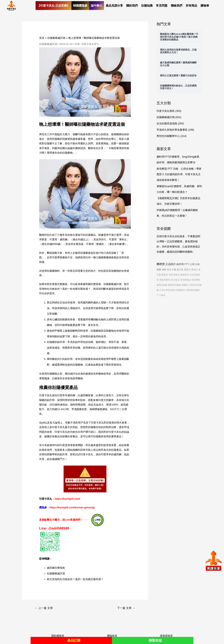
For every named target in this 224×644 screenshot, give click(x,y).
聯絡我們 (177, 6)
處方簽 (180, 270)
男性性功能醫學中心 (168, 136)
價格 (164, 270)
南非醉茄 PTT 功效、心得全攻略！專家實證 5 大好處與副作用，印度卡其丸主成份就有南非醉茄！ (179, 174)
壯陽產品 (116, 450)
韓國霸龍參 (80, 6)
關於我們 (132, 6)
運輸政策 (112, 636)
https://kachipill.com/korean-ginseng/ (72, 507)
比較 (198, 264)
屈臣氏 (187, 270)
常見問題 (162, 6)
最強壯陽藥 (162, 285)
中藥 (174, 270)
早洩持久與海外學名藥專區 (172, 130)
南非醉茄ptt (186, 280)
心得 (192, 264)
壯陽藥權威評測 (48, 44)
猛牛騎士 (97, 6)
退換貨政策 (166, 636)
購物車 (205, 6)
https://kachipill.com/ (67, 499)
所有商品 (191, 6)
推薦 (159, 270)
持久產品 (175, 280)
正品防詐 (171, 264)
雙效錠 (194, 270)
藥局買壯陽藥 (193, 290)
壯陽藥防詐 (180, 290)
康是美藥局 (165, 280)
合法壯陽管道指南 (167, 124)
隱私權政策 (58, 636)
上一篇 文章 (44, 608)
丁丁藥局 (161, 295)
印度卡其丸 (87, 454)
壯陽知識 (147, 6)
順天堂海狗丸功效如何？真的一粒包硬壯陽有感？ (75, 579)
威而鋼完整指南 (92, 284)
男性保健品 (174, 275)
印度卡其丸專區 (166, 111)
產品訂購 (74, 640)
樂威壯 (100, 244)
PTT (187, 264)
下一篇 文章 (126, 608)
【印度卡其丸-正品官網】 (53, 6)
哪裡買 (161, 264)
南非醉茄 (196, 280)
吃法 (169, 270)
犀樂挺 (185, 285)
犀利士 (123, 239)
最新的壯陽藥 (174, 285)
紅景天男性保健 (167, 290)
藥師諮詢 (184, 275)
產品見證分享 (114, 6)
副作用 (180, 264)
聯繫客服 (155, 640)
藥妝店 (165, 275)
